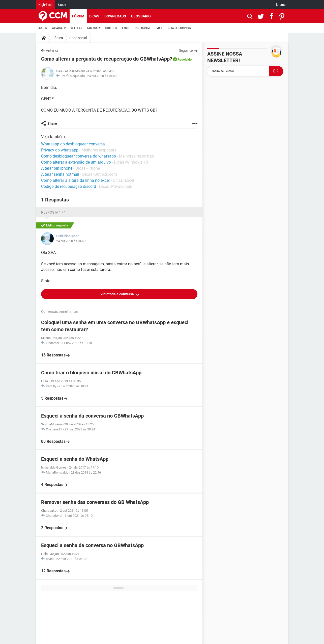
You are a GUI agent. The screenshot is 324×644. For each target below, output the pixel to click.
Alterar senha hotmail (60, 174)
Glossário (141, 16)
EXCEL (126, 28)
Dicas (94, 16)
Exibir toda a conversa (117, 294)
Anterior (52, 50)
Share (52, 123)
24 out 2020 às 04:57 (102, 76)
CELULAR (77, 28)
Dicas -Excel (123, 180)
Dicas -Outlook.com (100, 174)
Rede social (78, 38)
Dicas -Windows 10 (131, 162)
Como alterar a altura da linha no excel (75, 180)
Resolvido (185, 59)
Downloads (115, 16)
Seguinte (186, 50)
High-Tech (46, 5)
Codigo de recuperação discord (69, 186)
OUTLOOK (111, 28)
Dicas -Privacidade (116, 186)
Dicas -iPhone (88, 168)
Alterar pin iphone (57, 168)
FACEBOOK (94, 28)
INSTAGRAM (142, 28)
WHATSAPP (59, 28)
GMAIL (159, 28)
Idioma (281, 5)
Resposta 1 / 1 (54, 212)
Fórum (78, 16)
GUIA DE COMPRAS (179, 28)
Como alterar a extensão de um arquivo (76, 162)
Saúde (62, 5)
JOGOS (43, 28)
